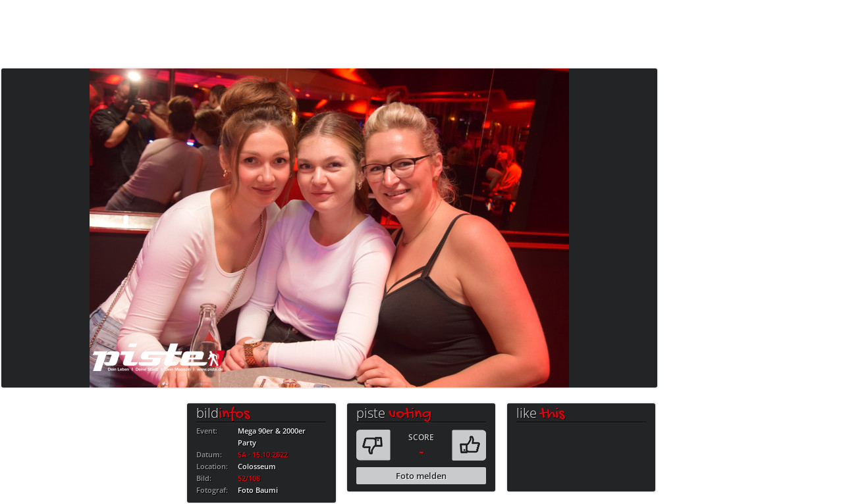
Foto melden (421, 476)
